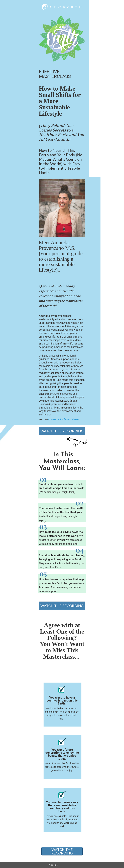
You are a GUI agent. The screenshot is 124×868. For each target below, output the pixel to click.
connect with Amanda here (63, 419)
